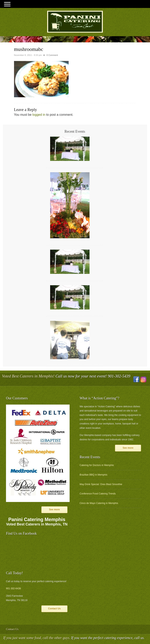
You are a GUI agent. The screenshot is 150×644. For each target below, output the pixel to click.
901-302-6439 (13, 589)
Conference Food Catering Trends (98, 494)
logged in (39, 115)
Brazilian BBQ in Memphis (93, 475)
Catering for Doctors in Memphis (97, 465)
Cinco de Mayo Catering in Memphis (99, 503)
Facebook (136, 379)
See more (54, 510)
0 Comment (52, 55)
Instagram (143, 379)
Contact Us (54, 609)
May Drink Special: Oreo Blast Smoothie (101, 484)
